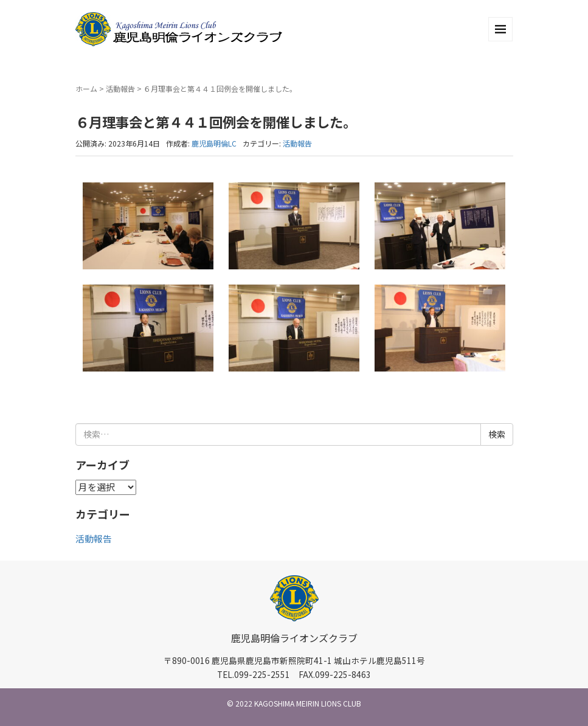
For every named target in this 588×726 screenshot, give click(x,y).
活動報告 (120, 88)
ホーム (86, 88)
